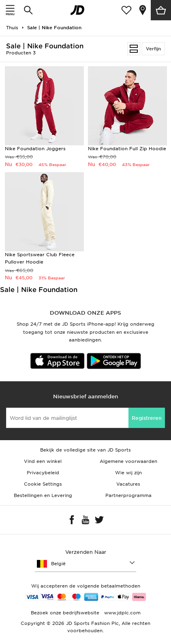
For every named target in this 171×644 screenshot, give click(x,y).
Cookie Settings (43, 484)
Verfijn (153, 49)
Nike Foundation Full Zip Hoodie (127, 149)
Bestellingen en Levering (43, 495)
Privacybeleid (43, 473)
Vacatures (128, 484)
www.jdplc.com (122, 613)
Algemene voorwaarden (128, 461)
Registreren (147, 418)
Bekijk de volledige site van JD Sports (85, 450)
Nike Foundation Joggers (35, 149)
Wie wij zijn (128, 473)
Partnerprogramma (128, 495)
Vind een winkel (43, 461)
